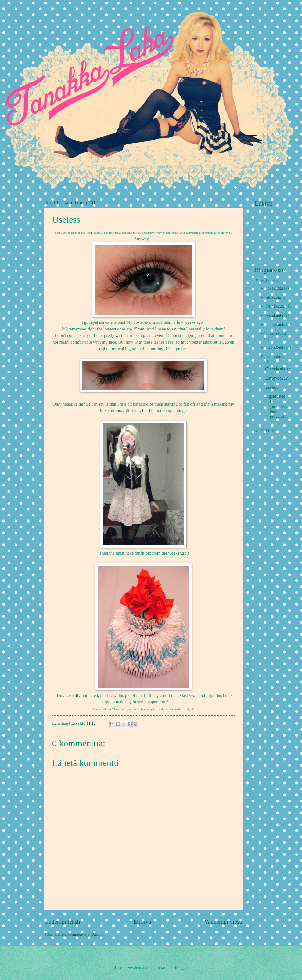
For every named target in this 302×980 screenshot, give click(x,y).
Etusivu (142, 922)
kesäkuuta (275, 315)
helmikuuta (276, 347)
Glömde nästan (278, 369)
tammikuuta (276, 357)
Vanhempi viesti (223, 922)
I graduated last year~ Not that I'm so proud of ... (277, 406)
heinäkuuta (276, 306)
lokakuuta (275, 288)
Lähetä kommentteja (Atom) (79, 934)
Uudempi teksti (62, 922)
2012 (266, 281)
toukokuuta (276, 324)
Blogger (180, 968)
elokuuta (274, 297)
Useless (271, 387)
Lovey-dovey (276, 378)
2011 (266, 431)
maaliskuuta (277, 333)
